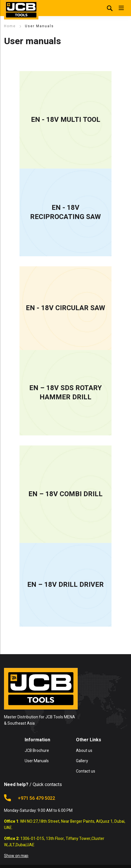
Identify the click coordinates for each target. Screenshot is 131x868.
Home (10, 26)
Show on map (16, 856)
